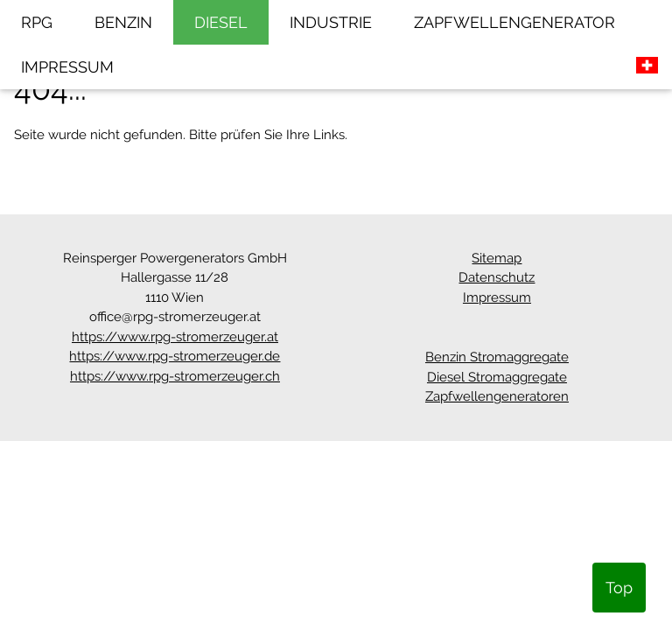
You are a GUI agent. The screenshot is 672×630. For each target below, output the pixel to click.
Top (619, 588)
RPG (37, 22)
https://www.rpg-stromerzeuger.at (175, 337)
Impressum (497, 297)
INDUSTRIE (331, 22)
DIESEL (221, 22)
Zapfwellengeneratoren (497, 396)
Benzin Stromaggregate (497, 357)
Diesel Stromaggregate (497, 377)
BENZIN (123, 22)
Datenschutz (497, 277)
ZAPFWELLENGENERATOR (514, 22)
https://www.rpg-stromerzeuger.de (175, 356)
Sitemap (497, 258)
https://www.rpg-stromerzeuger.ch (175, 376)
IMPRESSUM (67, 67)
